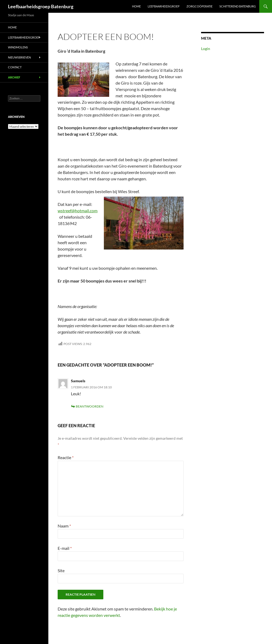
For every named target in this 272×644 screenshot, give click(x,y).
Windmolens (18, 47)
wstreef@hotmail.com (78, 211)
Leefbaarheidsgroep (164, 6)
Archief (14, 77)
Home (136, 6)
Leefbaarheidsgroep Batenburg (41, 6)
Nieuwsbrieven (19, 57)
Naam (64, 526)
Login (206, 49)
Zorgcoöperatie (199, 6)
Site (61, 570)
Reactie (66, 457)
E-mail (65, 548)
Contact (15, 67)
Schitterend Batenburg (238, 6)
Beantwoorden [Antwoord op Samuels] (90, 406)
